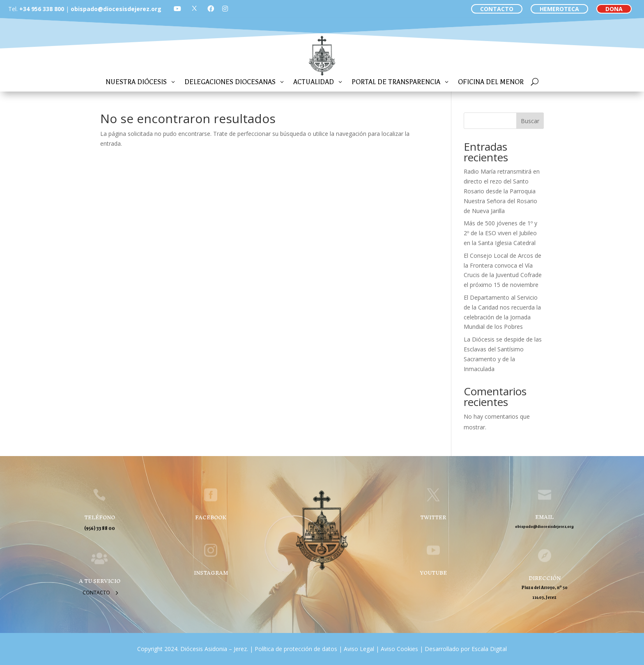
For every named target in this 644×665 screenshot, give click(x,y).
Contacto (96, 593)
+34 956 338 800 (42, 9)
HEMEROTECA (559, 9)
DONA (614, 9)
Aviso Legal (358, 649)
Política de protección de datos (296, 649)
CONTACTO (497, 9)
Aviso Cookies (399, 649)
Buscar (530, 121)
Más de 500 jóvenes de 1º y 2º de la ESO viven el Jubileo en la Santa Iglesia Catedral (500, 233)
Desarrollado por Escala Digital (466, 649)
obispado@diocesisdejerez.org (116, 9)
